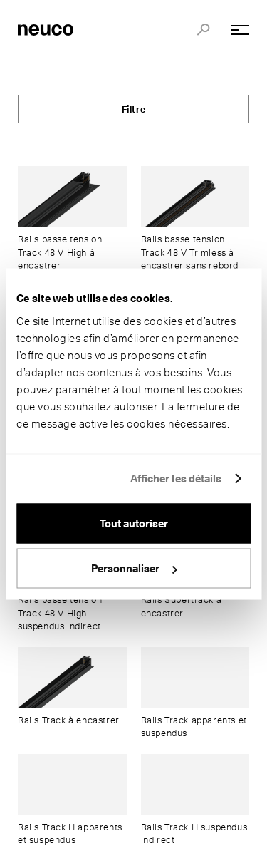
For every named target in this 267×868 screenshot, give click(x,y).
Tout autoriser (134, 523)
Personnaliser (134, 569)
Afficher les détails (176, 479)
